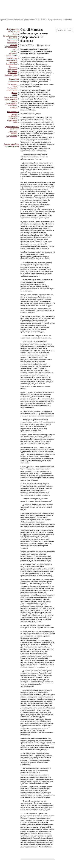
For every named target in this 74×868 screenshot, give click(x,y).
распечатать (45, 45)
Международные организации (12, 61)
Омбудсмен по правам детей (12, 72)
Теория (15, 95)
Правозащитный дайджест (12, 128)
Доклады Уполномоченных (11, 102)
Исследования (13, 112)
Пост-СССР (13, 38)
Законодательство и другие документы (11, 98)
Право (15, 122)
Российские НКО (12, 58)
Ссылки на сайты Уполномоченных (12, 145)
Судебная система (11, 47)
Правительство (12, 43)
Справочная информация (14, 80)
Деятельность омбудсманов (13, 30)
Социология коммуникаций (12, 119)
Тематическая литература (13, 106)
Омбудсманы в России (12, 85)
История (15, 93)
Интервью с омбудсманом (13, 68)
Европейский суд (12, 64)
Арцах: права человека (13, 133)
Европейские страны (10, 36)
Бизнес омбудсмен (11, 75)
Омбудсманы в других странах (12, 89)
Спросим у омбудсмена (13, 52)
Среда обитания (12, 136)
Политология (13, 116)
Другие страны (12, 40)
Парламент (14, 45)
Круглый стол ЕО (11, 55)
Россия (15, 34)
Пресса (15, 49)
